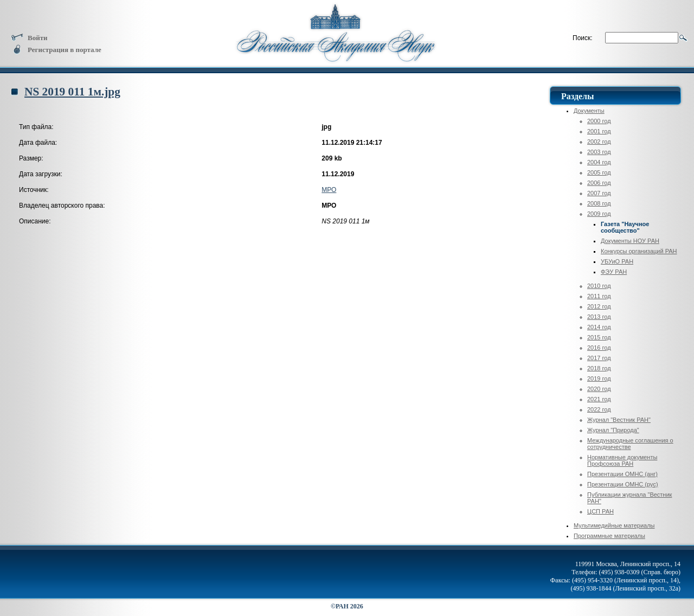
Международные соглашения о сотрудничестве (630, 444)
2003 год (599, 152)
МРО (329, 190)
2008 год (599, 203)
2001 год (599, 131)
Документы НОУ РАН (630, 241)
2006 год (599, 183)
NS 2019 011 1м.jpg (72, 92)
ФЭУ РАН (614, 272)
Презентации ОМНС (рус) (623, 484)
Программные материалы (609, 536)
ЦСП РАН (600, 511)
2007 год (599, 193)
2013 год (599, 317)
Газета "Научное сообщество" (625, 227)
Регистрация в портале (56, 50)
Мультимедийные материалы (614, 525)
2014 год (599, 327)
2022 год (599, 409)
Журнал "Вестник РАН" (619, 420)
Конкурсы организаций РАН (639, 251)
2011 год (599, 296)
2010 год (599, 286)
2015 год (599, 337)
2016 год (599, 348)
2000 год (599, 121)
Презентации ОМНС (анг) (622, 474)
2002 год (599, 142)
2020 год (599, 389)
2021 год (599, 399)
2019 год (599, 378)
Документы (589, 111)
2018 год (599, 368)
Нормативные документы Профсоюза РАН (622, 460)
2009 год (599, 214)
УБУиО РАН (617, 261)
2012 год (599, 306)
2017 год (599, 358)
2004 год (599, 162)
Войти (29, 38)
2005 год (599, 172)
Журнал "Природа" (613, 430)
